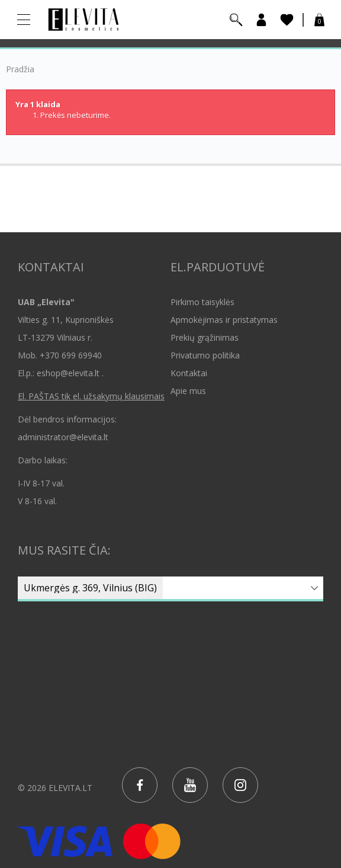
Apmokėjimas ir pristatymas (224, 320)
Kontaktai (189, 373)
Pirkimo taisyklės (202, 302)
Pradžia (20, 69)
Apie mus (188, 391)
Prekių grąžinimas (205, 337)
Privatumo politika (205, 355)
